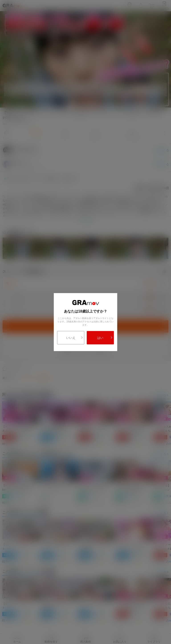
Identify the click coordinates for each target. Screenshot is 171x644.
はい (105, 338)
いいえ (75, 338)
